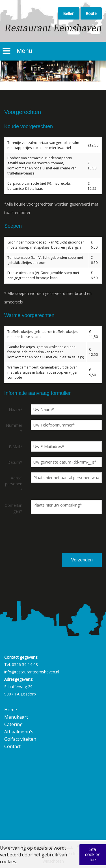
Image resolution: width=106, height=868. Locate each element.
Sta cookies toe (93, 855)
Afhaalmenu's (19, 732)
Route (91, 13)
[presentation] (72, 539)
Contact (12, 746)
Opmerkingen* (13, 508)
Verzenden (82, 560)
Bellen (69, 13)
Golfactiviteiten (20, 739)
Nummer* (14, 428)
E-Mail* (16, 447)
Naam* (16, 410)
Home (11, 710)
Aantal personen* (14, 484)
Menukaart (16, 717)
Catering (13, 724)
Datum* (15, 462)
